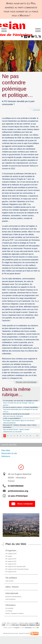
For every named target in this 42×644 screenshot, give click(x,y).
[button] (22, 37)
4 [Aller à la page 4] (14, 436)
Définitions (6, 456)
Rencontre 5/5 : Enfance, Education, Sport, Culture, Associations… (20, 426)
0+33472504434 (16, 486)
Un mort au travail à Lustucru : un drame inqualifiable (20, 407)
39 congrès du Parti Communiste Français (17, 569)
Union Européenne (10, 599)
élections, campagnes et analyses (14, 613)
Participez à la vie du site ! (31, 638)
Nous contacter (22, 504)
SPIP (38, 628)
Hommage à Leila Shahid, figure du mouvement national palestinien (19, 422)
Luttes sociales (9, 581)
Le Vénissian (9, 611)
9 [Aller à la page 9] (30, 436)
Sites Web (6, 450)
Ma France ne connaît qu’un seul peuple (16, 414)
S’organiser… (12, 550)
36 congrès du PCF (11, 561)
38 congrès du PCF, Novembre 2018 (15, 566)
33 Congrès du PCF (11, 554)
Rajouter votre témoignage (26, 382)
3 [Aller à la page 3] (11, 436)
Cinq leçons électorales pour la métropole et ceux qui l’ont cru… (20, 411)
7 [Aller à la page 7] (24, 436)
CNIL (37, 623)
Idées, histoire (12, 587)
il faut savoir (15, 625)
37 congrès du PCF (11, 564)
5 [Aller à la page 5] (17, 436)
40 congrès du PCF (11, 572)
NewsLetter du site (9, 453)
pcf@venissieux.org (18, 491)
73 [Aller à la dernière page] (37, 436)
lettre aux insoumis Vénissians (13, 416)
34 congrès (9, 556)
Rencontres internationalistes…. (14, 597)
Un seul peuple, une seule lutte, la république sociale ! (21, 401)
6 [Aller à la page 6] (21, 436)
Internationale (12, 593)
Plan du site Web (16, 544)
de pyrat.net (17, 628)
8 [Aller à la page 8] (27, 436)
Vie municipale (9, 608)
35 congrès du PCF (11, 559)
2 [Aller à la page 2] (8, 436)
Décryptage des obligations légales (30, 625)
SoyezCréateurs (28, 628)
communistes (36, 110)
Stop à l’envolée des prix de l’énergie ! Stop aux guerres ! (19, 404)
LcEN (3, 625)
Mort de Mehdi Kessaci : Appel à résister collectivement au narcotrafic (16, 431)
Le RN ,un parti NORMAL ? (12, 418)
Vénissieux (10, 605)
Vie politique (11, 578)
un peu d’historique (18, 496)
